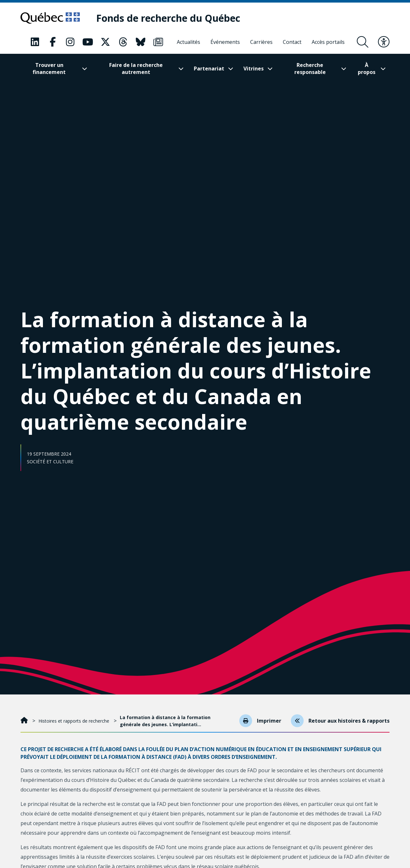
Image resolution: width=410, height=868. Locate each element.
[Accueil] (25, 721)
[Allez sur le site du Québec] (50, 18)
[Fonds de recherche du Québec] (168, 18)
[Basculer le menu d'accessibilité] (384, 42)
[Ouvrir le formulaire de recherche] (363, 42)
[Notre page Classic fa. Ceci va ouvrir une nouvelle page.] (35, 42)
